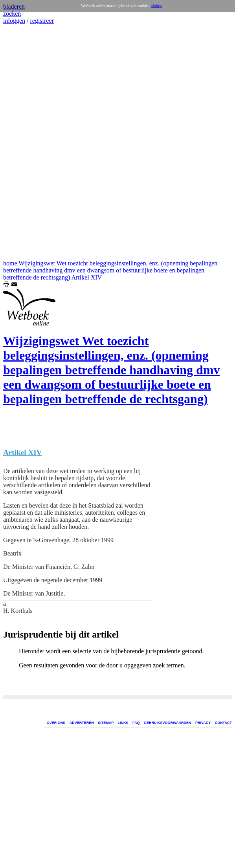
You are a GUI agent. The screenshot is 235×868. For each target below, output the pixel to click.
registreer (42, 21)
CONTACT (223, 723)
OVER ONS (56, 723)
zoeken (12, 14)
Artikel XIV (86, 277)
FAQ (136, 723)
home (10, 263)
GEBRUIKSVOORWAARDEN (167, 723)
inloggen (14, 21)
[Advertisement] (27, 142)
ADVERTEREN (82, 723)
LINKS (123, 723)
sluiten (157, 6)
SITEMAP (106, 723)
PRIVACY (203, 723)
